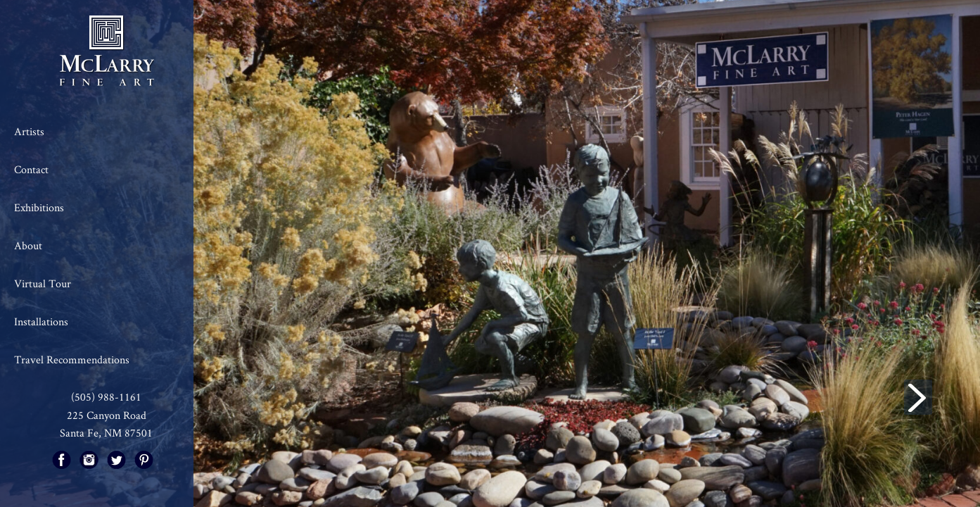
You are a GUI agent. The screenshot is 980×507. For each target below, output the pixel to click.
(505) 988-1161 (106, 397)
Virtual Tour (43, 283)
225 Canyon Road (107, 415)
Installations (41, 321)
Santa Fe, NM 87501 (106, 433)
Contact (31, 169)
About (28, 245)
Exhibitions (39, 207)
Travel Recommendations (72, 359)
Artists (29, 131)
